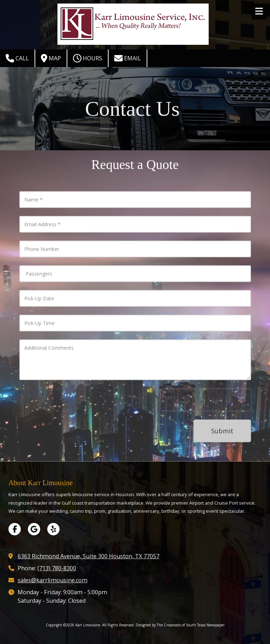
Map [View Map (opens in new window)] (51, 58)
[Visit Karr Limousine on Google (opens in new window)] (34, 529)
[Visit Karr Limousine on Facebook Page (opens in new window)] (15, 529)
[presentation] (206, 400)
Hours (88, 58)
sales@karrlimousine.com (53, 580)
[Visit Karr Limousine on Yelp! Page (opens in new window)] (53, 529)
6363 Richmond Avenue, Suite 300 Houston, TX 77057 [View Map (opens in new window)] (88, 556)
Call (17, 58)
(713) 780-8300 (57, 568)
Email (128, 58)
